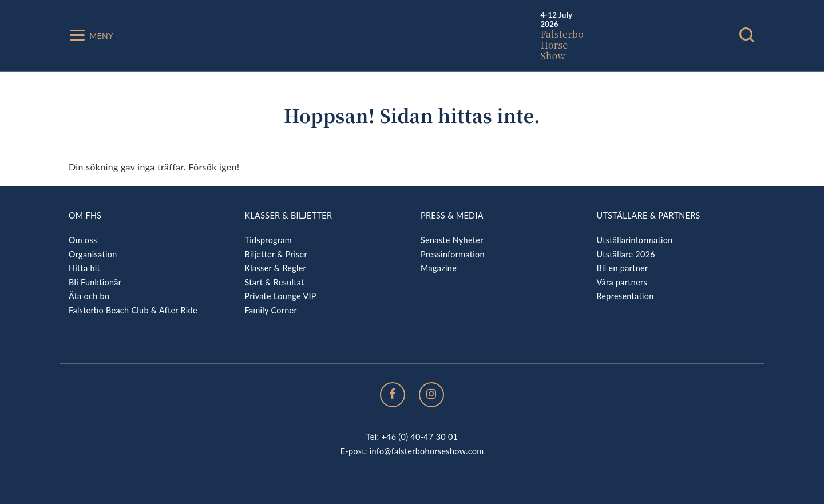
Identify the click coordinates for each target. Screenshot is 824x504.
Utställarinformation (635, 240)
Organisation (93, 254)
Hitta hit (84, 268)
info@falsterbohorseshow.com (427, 451)
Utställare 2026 (626, 254)
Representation (625, 296)
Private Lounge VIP (281, 296)
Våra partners (622, 282)
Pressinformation (453, 254)
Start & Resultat (275, 282)
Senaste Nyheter (452, 240)
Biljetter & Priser (276, 254)
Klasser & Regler (276, 268)
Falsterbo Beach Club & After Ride (133, 310)
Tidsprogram (268, 240)
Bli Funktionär (95, 282)
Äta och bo (89, 296)
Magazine (439, 268)
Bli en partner (623, 268)
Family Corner (271, 310)
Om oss (83, 240)
